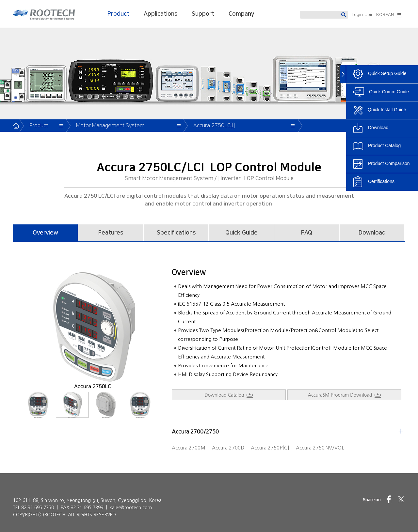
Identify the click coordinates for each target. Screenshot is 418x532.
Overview (45, 233)
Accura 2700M (189, 448)
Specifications (176, 233)
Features (111, 233)
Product (118, 14)
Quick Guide (241, 233)
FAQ (307, 233)
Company (241, 14)
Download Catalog (229, 395)
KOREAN (385, 15)
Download (372, 233)
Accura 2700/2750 (195, 432)
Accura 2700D (228, 448)
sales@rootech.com (131, 508)
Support (203, 14)
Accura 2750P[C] (270, 448)
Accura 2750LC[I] (214, 126)
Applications (161, 14)
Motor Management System (110, 126)
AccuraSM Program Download (344, 395)
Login (357, 15)
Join (370, 15)
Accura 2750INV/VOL (320, 448)
